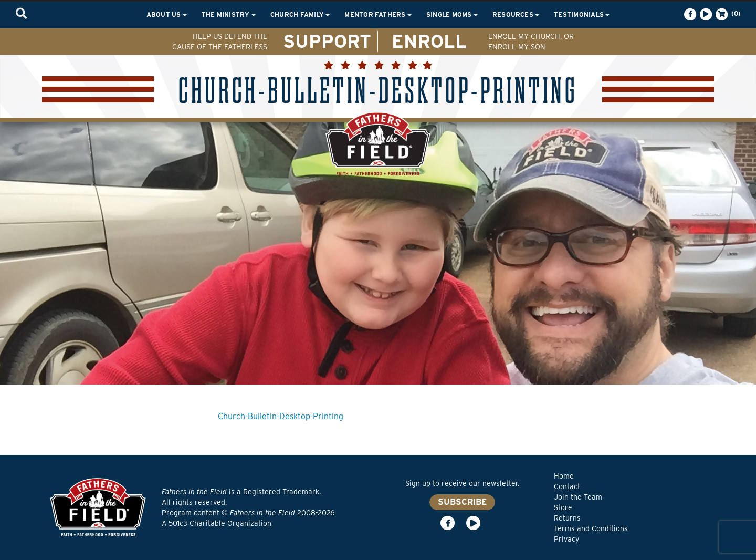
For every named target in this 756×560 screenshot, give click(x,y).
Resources (516, 14)
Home (564, 476)
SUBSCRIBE (462, 502)
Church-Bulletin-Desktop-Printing (281, 416)
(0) (727, 14)
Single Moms (452, 14)
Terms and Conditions (591, 528)
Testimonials (582, 14)
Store (563, 507)
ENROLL (429, 41)
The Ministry (229, 14)
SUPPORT (327, 41)
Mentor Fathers (378, 14)
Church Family (300, 14)
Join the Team (578, 497)
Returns (567, 518)
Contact (567, 486)
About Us (167, 14)
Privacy (566, 539)
